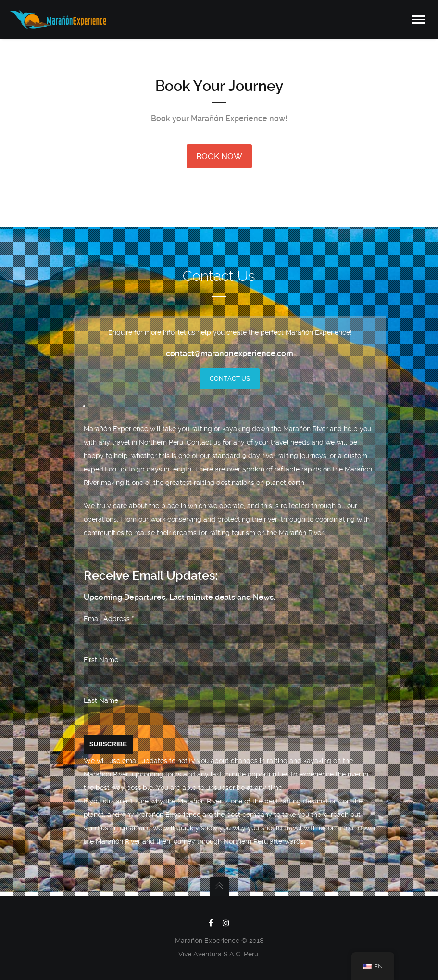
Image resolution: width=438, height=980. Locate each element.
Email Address (109, 619)
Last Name (101, 700)
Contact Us (230, 378)
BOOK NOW (219, 156)
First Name (101, 660)
